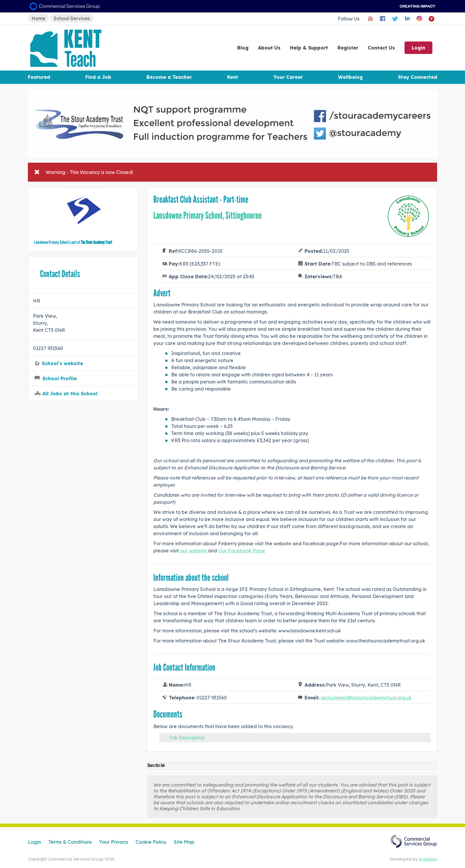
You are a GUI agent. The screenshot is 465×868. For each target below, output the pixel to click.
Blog (243, 48)
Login (418, 48)
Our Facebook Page (242, 551)
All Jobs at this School (70, 394)
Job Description (187, 738)
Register (348, 48)
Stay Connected (418, 77)
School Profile (60, 378)
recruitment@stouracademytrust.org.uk (366, 698)
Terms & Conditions (70, 842)
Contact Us (381, 48)
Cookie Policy (151, 842)
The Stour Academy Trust (96, 242)
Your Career (288, 77)
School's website (62, 363)
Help (309, 48)
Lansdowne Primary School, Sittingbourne (207, 215)
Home (38, 18)
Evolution (428, 859)
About (269, 48)
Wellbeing (350, 77)
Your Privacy (114, 842)
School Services (72, 18)
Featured (39, 77)
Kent (233, 77)
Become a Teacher (169, 77)
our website (193, 551)
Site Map (184, 842)
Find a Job (98, 77)
